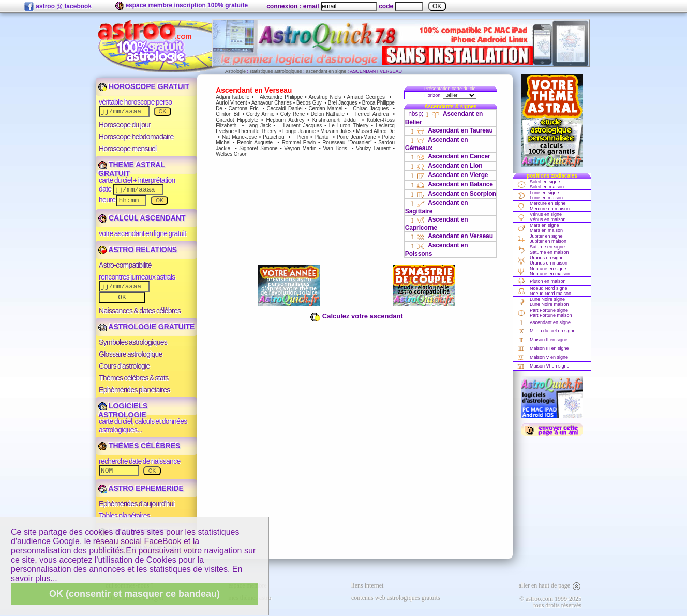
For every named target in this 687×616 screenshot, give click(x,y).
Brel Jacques (343, 103)
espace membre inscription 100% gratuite (182, 6)
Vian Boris (335, 148)
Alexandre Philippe (281, 97)
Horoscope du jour (125, 125)
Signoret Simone (258, 148)
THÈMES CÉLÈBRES (139, 446)
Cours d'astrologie (124, 366)
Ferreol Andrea (372, 114)
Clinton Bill (228, 114)
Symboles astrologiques (133, 342)
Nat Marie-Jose (240, 137)
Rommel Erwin (299, 143)
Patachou (273, 137)
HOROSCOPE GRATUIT (144, 86)
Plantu (322, 137)
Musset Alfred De (375, 131)
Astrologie (235, 71)
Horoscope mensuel (128, 149)
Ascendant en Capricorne (437, 224)
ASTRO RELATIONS (138, 250)
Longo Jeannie (299, 131)
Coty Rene (293, 114)
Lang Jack (258, 126)
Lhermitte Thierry (257, 131)
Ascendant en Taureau (450, 130)
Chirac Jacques (371, 108)
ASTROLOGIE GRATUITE (146, 327)
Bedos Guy (309, 103)
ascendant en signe (326, 71)
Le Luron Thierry (349, 126)
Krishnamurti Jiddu (334, 120)
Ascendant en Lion (445, 166)
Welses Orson (232, 154)
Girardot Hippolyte (237, 120)
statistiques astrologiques (276, 71)
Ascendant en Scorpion (452, 194)
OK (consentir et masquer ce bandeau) (135, 594)
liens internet (367, 585)
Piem (303, 137)
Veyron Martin (300, 148)
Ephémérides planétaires (135, 390)
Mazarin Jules (336, 131)
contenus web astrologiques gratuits (396, 598)
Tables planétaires (124, 516)
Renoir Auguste (255, 143)
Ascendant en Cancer (449, 156)
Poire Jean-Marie (356, 137)
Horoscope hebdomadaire (136, 137)
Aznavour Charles (272, 103)
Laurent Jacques (302, 126)
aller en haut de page (550, 585)
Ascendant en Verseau (451, 236)
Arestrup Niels (325, 97)
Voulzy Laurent (373, 148)
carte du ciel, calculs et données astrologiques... (143, 426)
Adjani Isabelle (233, 97)
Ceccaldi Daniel (284, 108)
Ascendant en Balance (451, 184)
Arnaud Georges (366, 97)
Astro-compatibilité (125, 265)
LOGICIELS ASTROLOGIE (123, 410)
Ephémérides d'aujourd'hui (137, 504)
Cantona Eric (244, 108)
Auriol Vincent (231, 103)
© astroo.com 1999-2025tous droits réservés (550, 602)
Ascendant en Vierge (448, 175)
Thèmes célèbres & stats (134, 378)
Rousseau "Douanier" (347, 143)
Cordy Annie (260, 114)
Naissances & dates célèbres (140, 311)
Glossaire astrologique (131, 354)
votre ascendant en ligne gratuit (142, 233)
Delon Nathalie (328, 114)
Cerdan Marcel (325, 108)
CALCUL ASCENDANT (142, 218)
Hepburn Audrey (285, 120)
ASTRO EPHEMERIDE (141, 488)
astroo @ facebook (58, 7)
